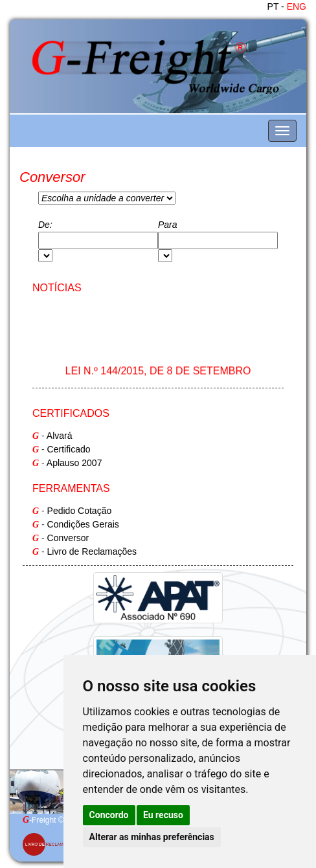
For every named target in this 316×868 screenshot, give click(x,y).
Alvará (60, 436)
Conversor (68, 538)
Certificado (69, 449)
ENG (297, 6)
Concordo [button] (109, 815)
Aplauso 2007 (74, 463)
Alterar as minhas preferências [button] (152, 837)
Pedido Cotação (80, 511)
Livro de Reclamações (92, 551)
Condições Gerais (83, 524)
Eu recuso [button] (163, 815)
